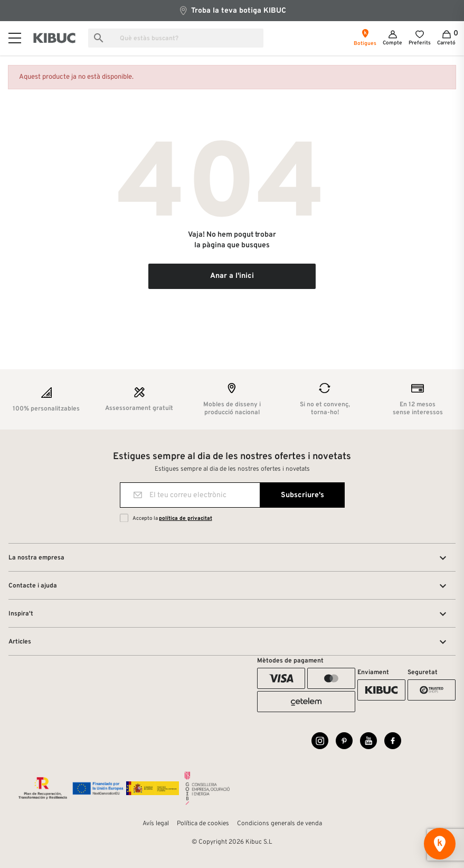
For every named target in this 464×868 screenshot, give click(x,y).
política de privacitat (186, 519)
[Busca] (176, 38)
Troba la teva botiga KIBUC (232, 10)
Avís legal (156, 824)
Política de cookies (203, 824)
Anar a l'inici (232, 276)
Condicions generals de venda (280, 824)
